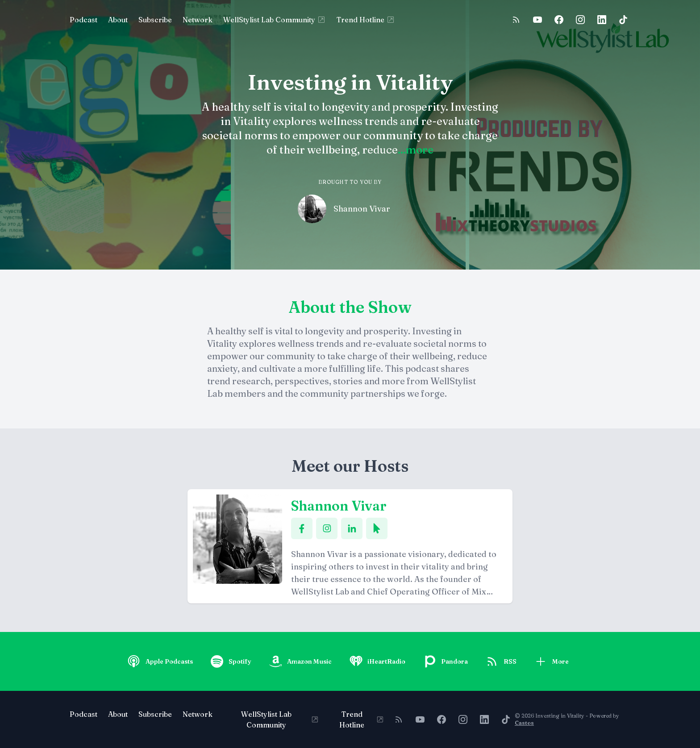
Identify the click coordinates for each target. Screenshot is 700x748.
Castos (524, 723)
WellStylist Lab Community (275, 20)
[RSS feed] (516, 20)
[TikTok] (623, 20)
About (118, 20)
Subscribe (155, 20)
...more (416, 150)
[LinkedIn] (602, 20)
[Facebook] (559, 20)
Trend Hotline (366, 20)
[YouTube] (537, 20)
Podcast (83, 20)
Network (198, 20)
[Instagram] (580, 20)
